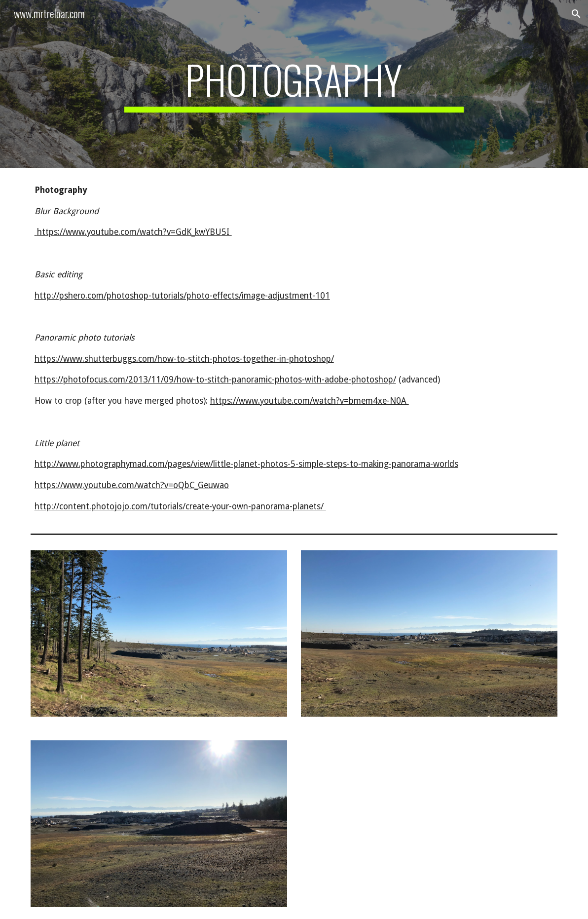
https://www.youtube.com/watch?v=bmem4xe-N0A (310, 401)
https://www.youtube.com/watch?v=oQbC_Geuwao (132, 485)
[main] (294, 84)
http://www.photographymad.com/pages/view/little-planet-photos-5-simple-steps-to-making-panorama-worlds (246, 464)
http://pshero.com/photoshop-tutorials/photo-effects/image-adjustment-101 (182, 296)
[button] (576, 14)
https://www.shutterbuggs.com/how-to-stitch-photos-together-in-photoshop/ (184, 359)
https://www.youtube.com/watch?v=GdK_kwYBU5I (133, 232)
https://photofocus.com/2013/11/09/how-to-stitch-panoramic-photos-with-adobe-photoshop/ (215, 380)
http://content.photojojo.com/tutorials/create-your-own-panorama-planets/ (180, 506)
